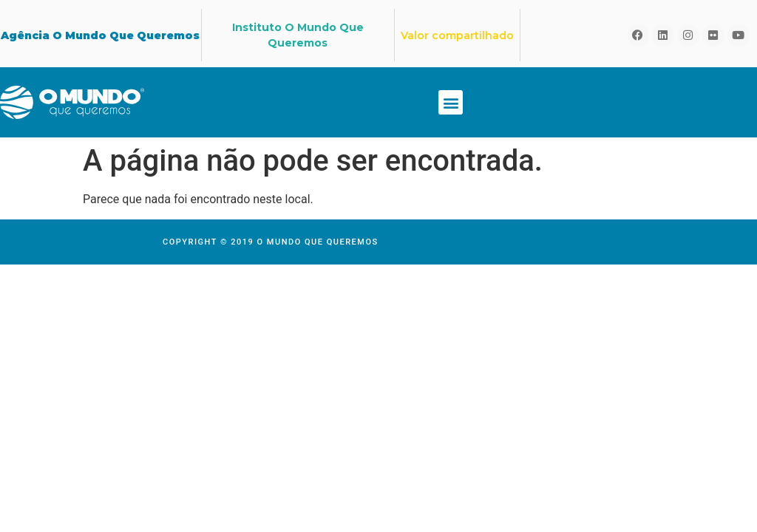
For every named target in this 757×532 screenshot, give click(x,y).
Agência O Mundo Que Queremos (100, 35)
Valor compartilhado (457, 35)
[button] (451, 102)
